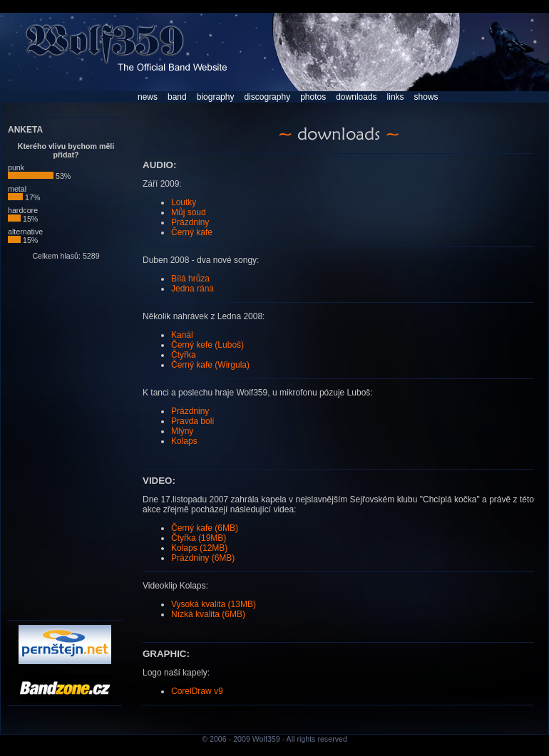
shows (426, 97)
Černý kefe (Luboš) (207, 345)
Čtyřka (184, 355)
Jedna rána (193, 289)
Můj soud (189, 212)
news (148, 97)
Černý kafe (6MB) (205, 528)
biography (216, 97)
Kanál (182, 335)
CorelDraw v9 (197, 691)
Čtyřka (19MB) (199, 538)
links (396, 97)
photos (313, 97)
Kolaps (184, 441)
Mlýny (182, 431)
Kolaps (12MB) (199, 548)
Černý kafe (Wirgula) (210, 365)
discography (267, 97)
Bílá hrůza (190, 279)
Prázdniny (190, 222)
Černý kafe (192, 232)
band (177, 97)
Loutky (184, 202)
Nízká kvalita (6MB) (208, 614)
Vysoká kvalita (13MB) (214, 604)
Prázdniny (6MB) (203, 558)
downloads (356, 97)
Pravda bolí (193, 421)
